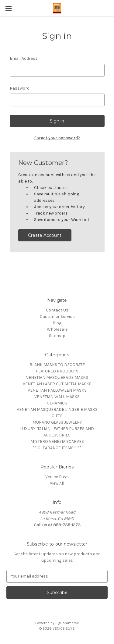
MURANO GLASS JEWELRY (57, 422)
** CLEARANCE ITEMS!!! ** (57, 448)
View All (57, 483)
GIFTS (57, 416)
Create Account (45, 235)
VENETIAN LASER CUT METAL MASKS (57, 384)
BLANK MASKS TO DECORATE (57, 365)
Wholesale (57, 329)
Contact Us (57, 310)
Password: (20, 88)
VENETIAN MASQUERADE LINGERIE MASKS (57, 409)
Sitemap (57, 336)
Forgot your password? (57, 138)
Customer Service (57, 317)
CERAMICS (57, 403)
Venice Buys (57, 477)
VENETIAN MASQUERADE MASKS (57, 377)
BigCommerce (67, 623)
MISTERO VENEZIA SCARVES (57, 441)
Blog (57, 323)
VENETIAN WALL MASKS (57, 397)
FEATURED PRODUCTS (57, 371)
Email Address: (24, 58)
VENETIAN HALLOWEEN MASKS (57, 390)
